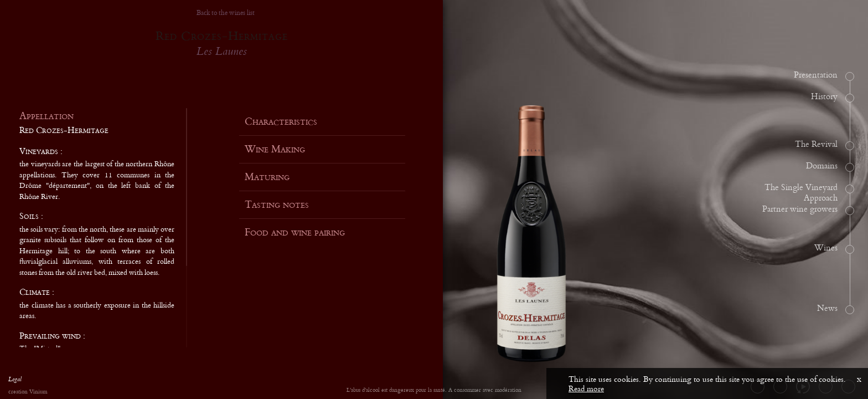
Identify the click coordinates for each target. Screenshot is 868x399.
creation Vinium (28, 392)
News (827, 309)
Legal (15, 381)
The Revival (816, 145)
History (824, 97)
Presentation (816, 75)
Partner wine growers (800, 209)
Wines (826, 248)
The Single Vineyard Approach (801, 193)
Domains (822, 166)
